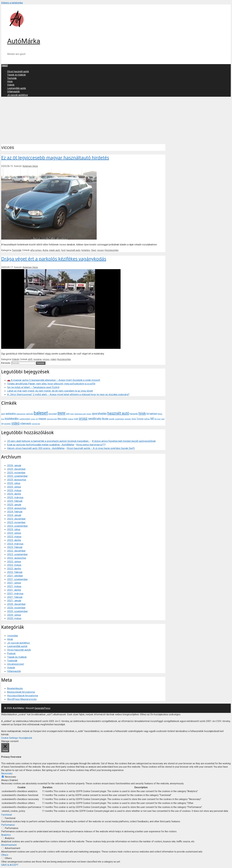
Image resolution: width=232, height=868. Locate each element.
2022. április (14, 569)
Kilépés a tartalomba (12, 3)
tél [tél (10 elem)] (152, 419)
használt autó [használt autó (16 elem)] (118, 413)
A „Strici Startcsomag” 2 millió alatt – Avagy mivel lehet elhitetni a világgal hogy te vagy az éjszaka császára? (68, 394)
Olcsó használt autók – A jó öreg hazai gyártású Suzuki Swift (101, 448)
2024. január (14, 515)
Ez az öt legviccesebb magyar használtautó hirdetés (55, 158)
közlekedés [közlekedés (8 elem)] (12, 419)
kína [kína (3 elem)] (3, 419)
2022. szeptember (17, 554)
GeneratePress (42, 708)
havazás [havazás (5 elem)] (134, 414)
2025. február (15, 501)
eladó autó (55, 250)
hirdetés (86, 250)
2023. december (16, 519)
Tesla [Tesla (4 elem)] (134, 419)
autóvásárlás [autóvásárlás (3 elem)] (21, 414)
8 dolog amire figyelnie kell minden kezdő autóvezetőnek (124, 441)
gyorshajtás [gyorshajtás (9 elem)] (99, 413)
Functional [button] (6, 815)
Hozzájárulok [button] (25, 738)
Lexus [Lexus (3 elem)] (33, 419)
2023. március (15, 544)
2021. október (15, 576)
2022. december (16, 551)
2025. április (14, 494)
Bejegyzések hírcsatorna (21, 692)
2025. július (14, 483)
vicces (100, 250)
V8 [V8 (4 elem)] (2, 424)
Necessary (10, 777)
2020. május (14, 618)
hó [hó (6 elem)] (148, 414)
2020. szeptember (17, 611)
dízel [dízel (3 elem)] (72, 414)
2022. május (14, 565)
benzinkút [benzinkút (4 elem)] (53, 414)
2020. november (16, 608)
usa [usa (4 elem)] (163, 419)
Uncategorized (15, 664)
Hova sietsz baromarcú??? (91, 445)
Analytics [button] (6, 835)
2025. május (14, 490)
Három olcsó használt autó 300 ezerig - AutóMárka (36, 448)
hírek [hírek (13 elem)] (142, 413)
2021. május (14, 586)
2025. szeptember (17, 476)
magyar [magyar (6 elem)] (42, 419)
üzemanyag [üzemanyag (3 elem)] (36, 424)
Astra (45, 250)
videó (53, 359)
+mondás (13, 636)
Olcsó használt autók (18, 72)
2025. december (16, 469)
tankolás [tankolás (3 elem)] (128, 419)
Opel (93, 250)
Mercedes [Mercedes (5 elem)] (62, 419)
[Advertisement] (116, 120)
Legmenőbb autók (17, 88)
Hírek (10, 82)
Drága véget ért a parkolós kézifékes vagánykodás (54, 259)
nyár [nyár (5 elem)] (76, 419)
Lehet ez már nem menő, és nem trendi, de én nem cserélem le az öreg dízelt (50, 391)
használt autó (73, 250)
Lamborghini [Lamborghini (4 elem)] (25, 419)
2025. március (15, 497)
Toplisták (12, 78)
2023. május (14, 537)
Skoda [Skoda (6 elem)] (105, 419)
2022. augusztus (17, 558)
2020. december (16, 604)
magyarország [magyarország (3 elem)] (52, 419)
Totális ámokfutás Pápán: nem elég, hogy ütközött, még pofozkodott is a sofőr (51, 384)
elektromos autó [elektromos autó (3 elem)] (80, 414)
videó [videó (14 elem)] (15, 423)
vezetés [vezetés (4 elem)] (7, 424)
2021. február (15, 597)
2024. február (15, 512)
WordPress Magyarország (22, 699)
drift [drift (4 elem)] (68, 414)
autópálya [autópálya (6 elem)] (11, 414)
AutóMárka (24, 41)
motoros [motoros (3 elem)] (71, 419)
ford (63, 250)
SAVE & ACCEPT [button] (10, 865)
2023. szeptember (17, 526)
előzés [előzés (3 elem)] (89, 414)
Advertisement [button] (9, 845)
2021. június (14, 583)
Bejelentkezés (15, 688)
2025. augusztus (17, 480)
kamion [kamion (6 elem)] (153, 414)
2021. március (15, 593)
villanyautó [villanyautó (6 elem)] (26, 423)
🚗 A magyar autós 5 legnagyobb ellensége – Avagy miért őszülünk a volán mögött (54, 380)
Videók (11, 85)
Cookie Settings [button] (10, 738)
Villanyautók (13, 92)
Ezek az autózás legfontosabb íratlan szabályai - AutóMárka (41, 445)
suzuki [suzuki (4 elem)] (112, 419)
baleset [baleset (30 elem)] (41, 413)
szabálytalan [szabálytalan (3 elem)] (120, 419)
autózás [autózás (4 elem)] (30, 414)
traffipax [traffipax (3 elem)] (147, 419)
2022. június (14, 561)
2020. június (14, 615)
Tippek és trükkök (16, 75)
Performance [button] (8, 825)
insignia (37, 359)
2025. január (14, 505)
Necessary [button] (7, 773)
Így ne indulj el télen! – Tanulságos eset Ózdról (33, 387)
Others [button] (5, 855)
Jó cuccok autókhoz (18, 95)
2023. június (14, 533)
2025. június (14, 487)
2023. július (14, 529)
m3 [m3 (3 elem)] (37, 419)
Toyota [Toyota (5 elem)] (140, 419)
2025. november (16, 473)
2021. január (14, 600)
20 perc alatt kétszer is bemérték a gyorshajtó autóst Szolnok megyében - (49, 441)
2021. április (14, 590)
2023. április (14, 540)
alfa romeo (36, 250)
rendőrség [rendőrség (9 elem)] (95, 419)
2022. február (15, 572)
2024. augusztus (17, 508)
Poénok (11, 653)
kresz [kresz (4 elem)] (160, 414)
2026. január (14, 465)
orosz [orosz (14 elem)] (83, 418)
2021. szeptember (17, 579)
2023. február (15, 547)
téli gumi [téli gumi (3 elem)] (158, 419)
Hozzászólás (111, 250)
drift (30, 359)
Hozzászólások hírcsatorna (23, 696)
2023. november (16, 522)
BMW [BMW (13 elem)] (61, 413)
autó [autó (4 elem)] (3, 414)
